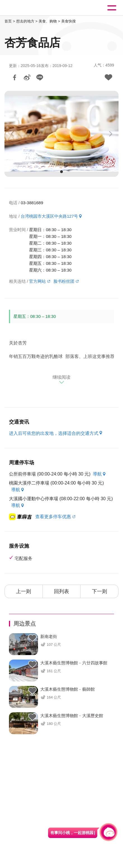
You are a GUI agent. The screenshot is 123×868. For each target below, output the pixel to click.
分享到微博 (27, 77)
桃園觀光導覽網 (27, 8)
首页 (8, 21)
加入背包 (108, 77)
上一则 (23, 591)
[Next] (110, 134)
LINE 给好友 (40, 77)
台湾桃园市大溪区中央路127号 (49, 216)
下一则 (100, 591)
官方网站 (37, 281)
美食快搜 (68, 21)
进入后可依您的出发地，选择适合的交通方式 (54, 433)
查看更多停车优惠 (53, 517)
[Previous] (13, 134)
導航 (97, 474)
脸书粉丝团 (64, 281)
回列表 (61, 591)
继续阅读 (61, 377)
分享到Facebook (15, 77)
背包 (32, 638)
